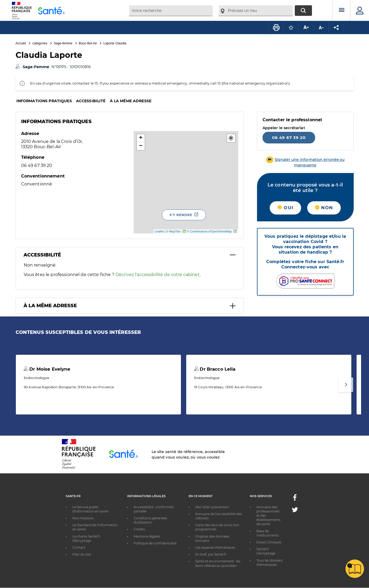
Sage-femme (63, 43)
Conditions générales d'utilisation (150, 520)
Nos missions (83, 518)
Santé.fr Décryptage (266, 551)
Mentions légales (147, 536)
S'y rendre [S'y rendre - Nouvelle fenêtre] (181, 215)
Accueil (21, 43)
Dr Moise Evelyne (47, 369)
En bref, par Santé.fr (211, 554)
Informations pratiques (44, 101)
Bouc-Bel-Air (88, 43)
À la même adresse (131, 101)
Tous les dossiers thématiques (270, 563)
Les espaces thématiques (215, 547)
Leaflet (159, 231)
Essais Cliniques (269, 542)
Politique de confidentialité (155, 543)
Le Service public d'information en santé (90, 509)
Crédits (139, 529)
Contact (79, 547)
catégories (40, 43)
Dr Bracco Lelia (215, 369)
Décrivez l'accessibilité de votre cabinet (158, 275)
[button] (231, 138)
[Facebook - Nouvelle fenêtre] (295, 499)
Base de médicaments (268, 533)
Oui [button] (285, 208)
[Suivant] (346, 385)
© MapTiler (173, 231)
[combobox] (171, 11)
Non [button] (324, 208)
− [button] (141, 146)
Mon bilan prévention (212, 507)
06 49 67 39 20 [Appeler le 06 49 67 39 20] (289, 137)
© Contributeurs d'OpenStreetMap (209, 231)
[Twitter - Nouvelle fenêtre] (295, 511)
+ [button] (141, 138)
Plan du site (82, 554)
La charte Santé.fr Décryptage (86, 538)
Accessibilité (91, 101)
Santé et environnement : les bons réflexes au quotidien (218, 563)
